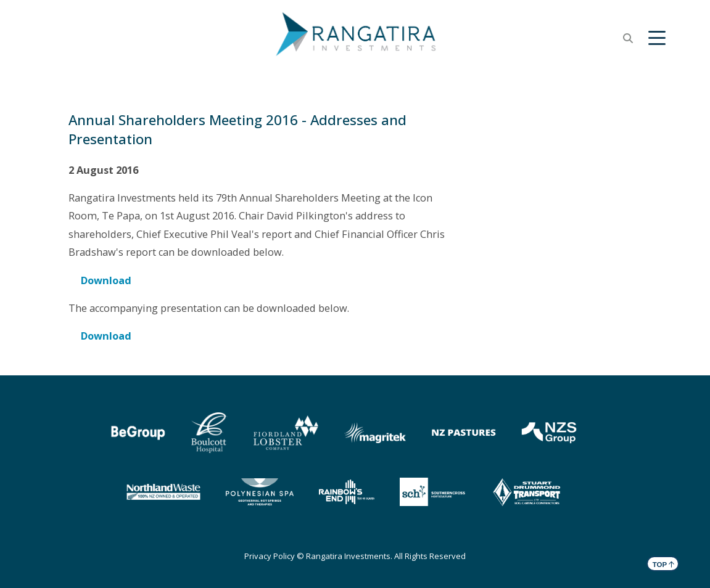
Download (106, 280)
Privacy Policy (270, 556)
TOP (664, 564)
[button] (657, 39)
